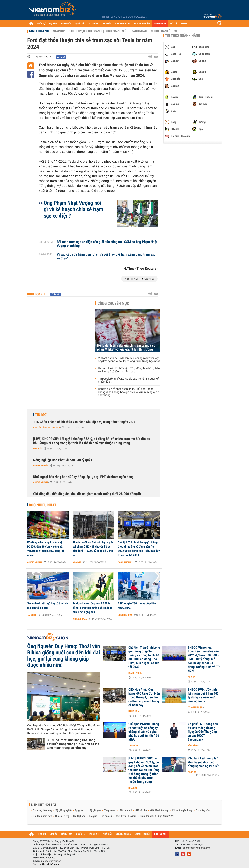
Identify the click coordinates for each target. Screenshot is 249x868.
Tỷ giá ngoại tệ (64, 811)
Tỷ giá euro (110, 811)
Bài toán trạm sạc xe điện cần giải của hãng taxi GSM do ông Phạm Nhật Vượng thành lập (107, 244)
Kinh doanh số (116, 31)
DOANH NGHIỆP (142, 24)
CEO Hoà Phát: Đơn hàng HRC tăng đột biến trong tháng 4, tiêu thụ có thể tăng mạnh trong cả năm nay (73, 744)
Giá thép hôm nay (42, 816)
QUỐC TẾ (80, 24)
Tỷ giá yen (95, 811)
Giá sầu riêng (62, 816)
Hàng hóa (134, 711)
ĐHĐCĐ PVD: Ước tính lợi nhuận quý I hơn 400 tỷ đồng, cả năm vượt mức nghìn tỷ (203, 696)
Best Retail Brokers (126, 816)
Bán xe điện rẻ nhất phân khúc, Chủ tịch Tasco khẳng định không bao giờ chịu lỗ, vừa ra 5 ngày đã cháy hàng (128, 392)
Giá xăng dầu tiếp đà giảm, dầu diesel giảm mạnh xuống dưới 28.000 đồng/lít (87, 494)
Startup (59, 31)
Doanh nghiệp (41, 466)
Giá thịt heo (79, 816)
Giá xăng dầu (203, 811)
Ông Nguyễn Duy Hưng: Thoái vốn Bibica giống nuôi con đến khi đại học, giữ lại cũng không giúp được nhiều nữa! (64, 656)
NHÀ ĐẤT (107, 24)
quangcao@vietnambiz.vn (196, 848)
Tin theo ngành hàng (183, 36)
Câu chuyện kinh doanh (85, 31)
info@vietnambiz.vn (51, 861)
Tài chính (32, 615)
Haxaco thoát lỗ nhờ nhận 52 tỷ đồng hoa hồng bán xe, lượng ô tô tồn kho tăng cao (129, 370)
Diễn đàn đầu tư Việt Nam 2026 (157, 816)
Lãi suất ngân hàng (182, 811)
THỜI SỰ (41, 24)
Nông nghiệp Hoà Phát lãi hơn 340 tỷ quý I (63, 460)
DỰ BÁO (53, 24)
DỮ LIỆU (174, 24)
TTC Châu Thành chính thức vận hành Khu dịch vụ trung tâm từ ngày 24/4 (84, 422)
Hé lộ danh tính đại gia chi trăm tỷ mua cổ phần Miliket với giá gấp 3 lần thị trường (126, 347)
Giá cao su (106, 816)
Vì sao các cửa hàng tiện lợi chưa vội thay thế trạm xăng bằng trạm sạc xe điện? (106, 257)
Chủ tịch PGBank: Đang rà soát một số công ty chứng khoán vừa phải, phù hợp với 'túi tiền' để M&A (144, 732)
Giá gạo (93, 816)
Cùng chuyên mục (113, 303)
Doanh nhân (138, 31)
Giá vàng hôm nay (43, 811)
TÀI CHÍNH (93, 24)
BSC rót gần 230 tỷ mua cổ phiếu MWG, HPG (137, 606)
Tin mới (41, 415)
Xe (176, 31)
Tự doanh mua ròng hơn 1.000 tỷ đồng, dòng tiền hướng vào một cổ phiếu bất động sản (92, 608)
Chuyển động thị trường (46, 427)
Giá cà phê (141, 811)
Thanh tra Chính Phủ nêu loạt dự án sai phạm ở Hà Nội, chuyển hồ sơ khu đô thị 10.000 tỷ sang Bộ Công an (93, 549)
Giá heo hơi (126, 811)
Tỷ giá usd (81, 811)
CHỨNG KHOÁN (123, 24)
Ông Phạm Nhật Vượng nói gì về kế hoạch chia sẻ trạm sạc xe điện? (73, 209)
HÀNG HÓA (66, 24)
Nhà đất (38, 449)
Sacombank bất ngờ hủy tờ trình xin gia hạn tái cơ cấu (48, 606)
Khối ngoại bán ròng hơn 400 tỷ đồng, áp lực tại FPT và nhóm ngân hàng (83, 477)
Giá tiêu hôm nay (159, 811)
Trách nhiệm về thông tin (46, 864)
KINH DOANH (160, 24)
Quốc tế (192, 772)
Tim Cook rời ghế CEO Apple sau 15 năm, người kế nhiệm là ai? (128, 380)
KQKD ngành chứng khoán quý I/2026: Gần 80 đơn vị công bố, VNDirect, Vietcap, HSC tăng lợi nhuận (46, 549)
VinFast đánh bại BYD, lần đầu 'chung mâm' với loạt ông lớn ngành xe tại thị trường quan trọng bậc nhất (129, 360)
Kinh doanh (39, 31)
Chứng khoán (41, 482)
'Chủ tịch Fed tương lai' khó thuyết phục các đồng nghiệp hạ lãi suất (203, 762)
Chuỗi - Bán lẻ (160, 31)
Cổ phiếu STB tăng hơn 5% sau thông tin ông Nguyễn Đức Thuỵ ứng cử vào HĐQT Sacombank (203, 732)
